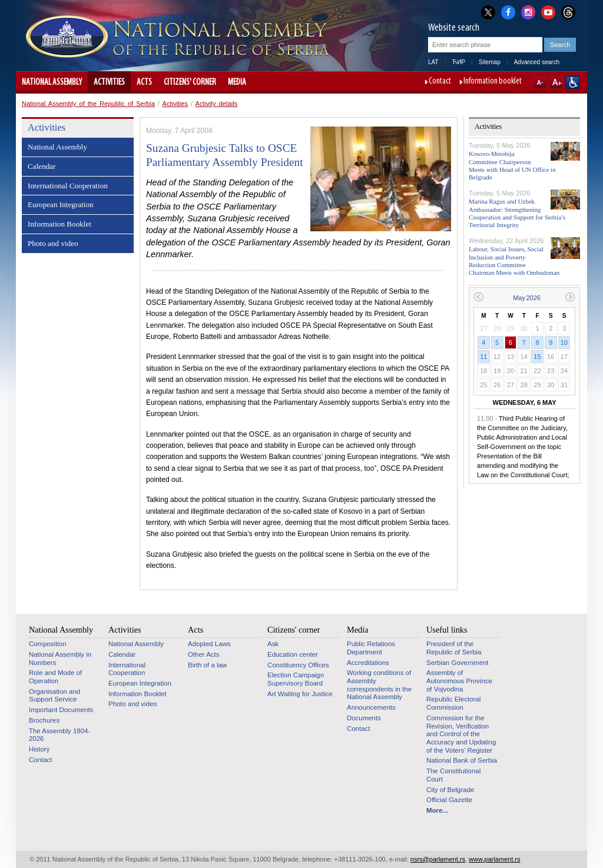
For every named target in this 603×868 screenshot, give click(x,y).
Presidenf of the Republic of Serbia (454, 648)
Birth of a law (207, 665)
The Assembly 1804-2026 (59, 735)
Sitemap (490, 62)
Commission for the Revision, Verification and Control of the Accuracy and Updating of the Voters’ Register (461, 734)
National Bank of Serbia (462, 760)
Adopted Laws (209, 644)
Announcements (371, 707)
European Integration (61, 204)
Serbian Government (458, 663)
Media (237, 82)
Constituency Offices (298, 665)
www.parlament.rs (494, 859)
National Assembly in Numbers (60, 659)
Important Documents (61, 710)
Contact (440, 82)
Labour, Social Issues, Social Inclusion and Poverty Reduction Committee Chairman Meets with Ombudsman (514, 261)
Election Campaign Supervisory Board (296, 679)
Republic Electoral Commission (453, 703)
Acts (144, 82)
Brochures (44, 720)
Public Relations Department (371, 648)
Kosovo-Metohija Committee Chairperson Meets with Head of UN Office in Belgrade (512, 165)
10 (564, 342)
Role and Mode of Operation (55, 677)
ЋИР (459, 62)
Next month (570, 297)
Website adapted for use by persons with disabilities (573, 82)
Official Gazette (449, 800)
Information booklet (493, 82)
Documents (364, 718)
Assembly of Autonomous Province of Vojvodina (459, 681)
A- (540, 82)
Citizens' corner (190, 82)
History (39, 749)
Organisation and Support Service (54, 696)
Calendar (42, 166)
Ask (273, 644)
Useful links (447, 630)
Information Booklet (59, 224)
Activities (109, 82)
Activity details (217, 104)
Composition (48, 644)
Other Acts (203, 654)
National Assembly (52, 82)
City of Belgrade (450, 790)
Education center (293, 654)
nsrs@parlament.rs (438, 859)
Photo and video (53, 243)
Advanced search (537, 62)
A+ (556, 82)
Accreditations (368, 663)
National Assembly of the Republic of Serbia (88, 104)
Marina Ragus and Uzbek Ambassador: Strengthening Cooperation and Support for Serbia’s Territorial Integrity (517, 213)
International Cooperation (68, 186)
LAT (433, 62)
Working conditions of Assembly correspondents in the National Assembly (379, 685)
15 (537, 357)
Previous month (478, 297)
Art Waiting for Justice (300, 694)
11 (483, 357)
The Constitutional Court (453, 775)
